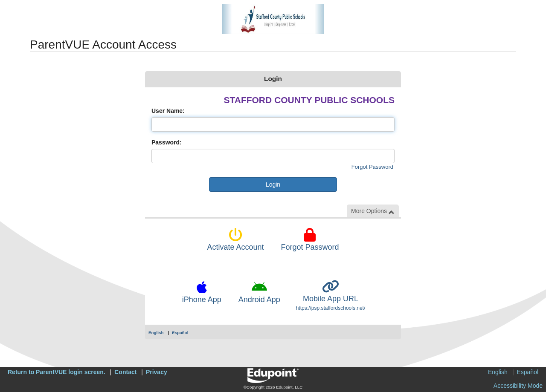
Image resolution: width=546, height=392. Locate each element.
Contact (125, 372)
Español (180, 333)
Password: (167, 142)
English (156, 333)
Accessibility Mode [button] (518, 386)
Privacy (157, 372)
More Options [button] (373, 211)
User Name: (168, 111)
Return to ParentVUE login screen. (57, 372)
